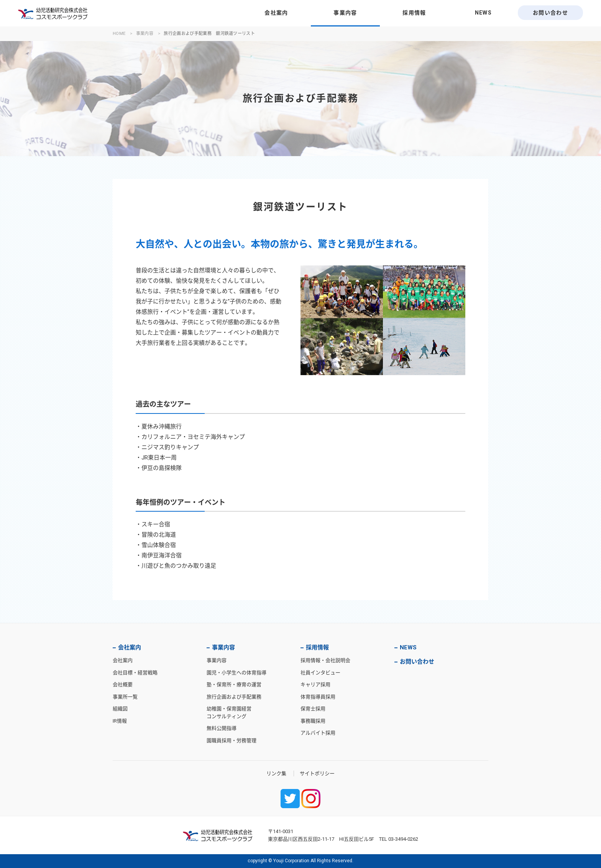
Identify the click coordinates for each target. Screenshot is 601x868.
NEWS (484, 13)
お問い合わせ (550, 13)
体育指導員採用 (318, 697)
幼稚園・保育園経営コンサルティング (229, 712)
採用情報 (414, 13)
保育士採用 (313, 709)
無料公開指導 (222, 728)
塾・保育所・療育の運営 (234, 684)
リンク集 (276, 773)
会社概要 (123, 684)
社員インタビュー (320, 673)
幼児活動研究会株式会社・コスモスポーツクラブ (53, 13)
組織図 (120, 709)
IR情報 (120, 721)
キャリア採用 (315, 684)
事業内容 (345, 13)
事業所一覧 (125, 697)
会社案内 (276, 13)
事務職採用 (313, 721)
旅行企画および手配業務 (234, 697)
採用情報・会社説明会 (325, 660)
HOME (119, 34)
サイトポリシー (317, 773)
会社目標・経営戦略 (135, 673)
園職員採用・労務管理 (232, 740)
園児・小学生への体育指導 (236, 673)
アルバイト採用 (318, 733)
